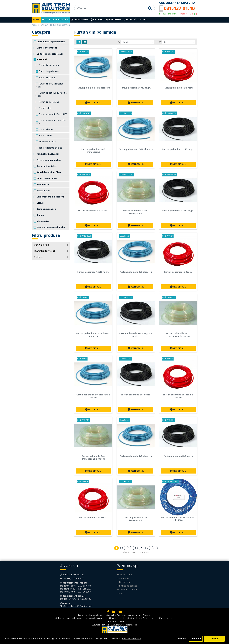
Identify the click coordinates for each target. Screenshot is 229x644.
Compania (123, 578)
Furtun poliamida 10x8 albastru (93, 88)
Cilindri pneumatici (45, 48)
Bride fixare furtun (46, 142)
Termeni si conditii (127, 589)
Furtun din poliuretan (47, 65)
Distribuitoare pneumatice (49, 42)
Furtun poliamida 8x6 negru (178, 456)
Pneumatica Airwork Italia (49, 227)
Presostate (41, 185)
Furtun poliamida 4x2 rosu (178, 272)
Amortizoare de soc (46, 178)
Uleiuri (39, 203)
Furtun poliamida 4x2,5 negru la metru (136, 335)
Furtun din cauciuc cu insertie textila (51, 94)
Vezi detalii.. (93, 103)
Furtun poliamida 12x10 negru (178, 149)
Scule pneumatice (45, 209)
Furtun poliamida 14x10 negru (178, 211)
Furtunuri (40, 59)
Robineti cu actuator (46, 154)
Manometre (41, 221)
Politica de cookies (127, 586)
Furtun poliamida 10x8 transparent (93, 151)
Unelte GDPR (124, 575)
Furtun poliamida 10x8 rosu (178, 88)
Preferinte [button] (196, 639)
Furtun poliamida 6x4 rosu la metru (178, 396)
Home (36, 19)
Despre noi (123, 582)
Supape (39, 215)
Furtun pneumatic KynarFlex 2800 (51, 122)
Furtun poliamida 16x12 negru (93, 272)
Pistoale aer (42, 191)
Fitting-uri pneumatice (47, 160)
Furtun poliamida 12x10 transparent (136, 212)
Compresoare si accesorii (49, 197)
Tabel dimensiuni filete (48, 172)
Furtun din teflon (45, 78)
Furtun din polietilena (47, 102)
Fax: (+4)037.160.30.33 (72, 578)
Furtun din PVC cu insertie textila (49, 85)
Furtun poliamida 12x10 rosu (93, 211)
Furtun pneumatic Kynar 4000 (51, 114)
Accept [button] (214, 639)
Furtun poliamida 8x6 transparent (136, 519)
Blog (128, 19)
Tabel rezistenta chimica (49, 148)
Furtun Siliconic (44, 129)
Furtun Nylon (43, 108)
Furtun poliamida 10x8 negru (136, 88)
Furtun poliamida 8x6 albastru (136, 456)
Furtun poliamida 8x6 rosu (93, 517)
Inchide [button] (182, 639)
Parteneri (113, 19)
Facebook (112, 622)
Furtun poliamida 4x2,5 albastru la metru (93, 335)
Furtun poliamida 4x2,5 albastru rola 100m (178, 519)
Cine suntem (80, 19)
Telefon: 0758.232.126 (72, 575)
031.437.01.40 (179, 8)
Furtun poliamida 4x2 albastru (136, 272)
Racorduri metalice (45, 166)
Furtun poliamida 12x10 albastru (136, 149)
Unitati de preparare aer (48, 54)
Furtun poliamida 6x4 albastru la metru (93, 396)
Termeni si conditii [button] (131, 639)
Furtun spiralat (44, 136)
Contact (141, 19)
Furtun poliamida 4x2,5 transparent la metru (178, 335)
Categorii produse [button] (54, 19)
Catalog (97, 19)
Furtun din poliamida (47, 71)
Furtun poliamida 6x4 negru (136, 395)
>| (155, 548)
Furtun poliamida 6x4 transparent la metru (93, 457)
